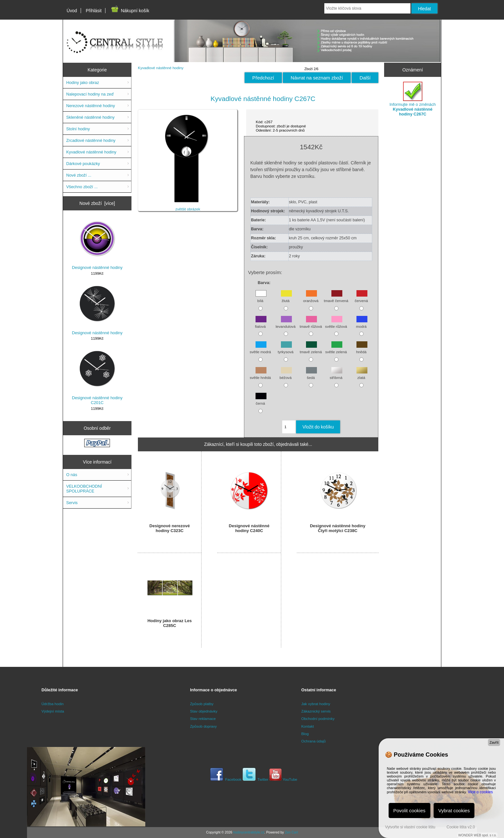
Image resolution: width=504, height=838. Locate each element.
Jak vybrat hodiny (316, 704)
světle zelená (336, 349)
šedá (311, 375)
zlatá (362, 375)
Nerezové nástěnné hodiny (91, 106)
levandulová (285, 323)
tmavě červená (336, 298)
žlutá (286, 298)
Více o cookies (480, 792)
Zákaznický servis (316, 711)
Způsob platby (202, 704)
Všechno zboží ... (82, 187)
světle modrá (260, 349)
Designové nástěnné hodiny (97, 244)
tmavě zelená (311, 349)
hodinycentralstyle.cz (249, 832)
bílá (261, 298)
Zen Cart (291, 832)
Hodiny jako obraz (83, 83)
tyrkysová (286, 349)
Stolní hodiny (78, 129)
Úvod (72, 11)
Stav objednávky (204, 711)
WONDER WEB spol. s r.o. (477, 835)
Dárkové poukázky (83, 164)
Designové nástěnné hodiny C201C (97, 377)
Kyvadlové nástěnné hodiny (161, 68)
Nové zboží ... (79, 175)
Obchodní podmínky (318, 718)
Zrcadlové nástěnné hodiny (91, 140)
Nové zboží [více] (97, 203)
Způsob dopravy (203, 726)
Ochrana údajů (313, 741)
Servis (72, 503)
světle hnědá (260, 375)
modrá (362, 323)
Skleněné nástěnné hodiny (90, 117)
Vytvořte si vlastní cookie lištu (410, 827)
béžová (286, 375)
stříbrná (336, 375)
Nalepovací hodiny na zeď (90, 94)
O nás (72, 475)
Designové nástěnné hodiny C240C (249, 528)
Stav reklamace (203, 718)
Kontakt (307, 726)
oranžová (311, 298)
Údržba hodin (53, 704)
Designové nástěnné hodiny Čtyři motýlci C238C (337, 528)
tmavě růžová (311, 323)
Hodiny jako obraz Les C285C (170, 623)
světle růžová (336, 323)
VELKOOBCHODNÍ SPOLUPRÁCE (84, 489)
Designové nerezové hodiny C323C (170, 528)
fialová (261, 323)
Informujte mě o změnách (413, 99)
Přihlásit (94, 11)
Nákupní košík (130, 11)
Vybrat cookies (454, 810)
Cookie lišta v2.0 (461, 827)
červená (361, 298)
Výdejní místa (53, 711)
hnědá (362, 349)
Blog (305, 734)
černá (261, 400)
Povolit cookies (410, 810)
